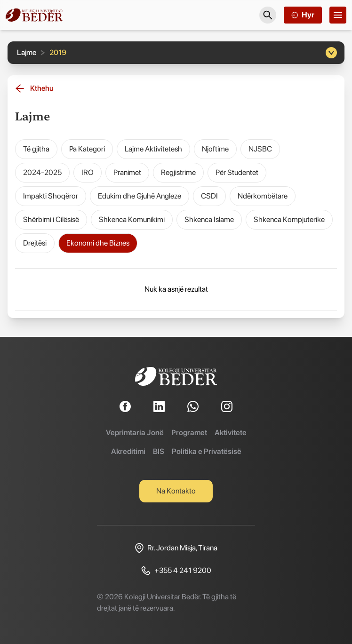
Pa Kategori (87, 149)
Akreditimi (128, 451)
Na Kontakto (176, 491)
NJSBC (260, 149)
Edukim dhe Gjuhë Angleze (140, 196)
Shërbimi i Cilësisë (51, 219)
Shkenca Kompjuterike (289, 219)
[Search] (268, 15)
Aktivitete (231, 433)
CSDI (209, 196)
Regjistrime (178, 172)
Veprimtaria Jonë (135, 433)
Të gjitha (36, 149)
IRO (88, 172)
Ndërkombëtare (263, 196)
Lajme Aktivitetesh (153, 149)
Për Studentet (237, 172)
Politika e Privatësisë (207, 451)
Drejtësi (35, 243)
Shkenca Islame (209, 219)
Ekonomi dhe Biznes (98, 243)
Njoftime (215, 149)
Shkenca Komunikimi (132, 219)
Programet (189, 433)
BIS (159, 451)
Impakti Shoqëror (51, 196)
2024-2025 (42, 172)
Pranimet (127, 172)
